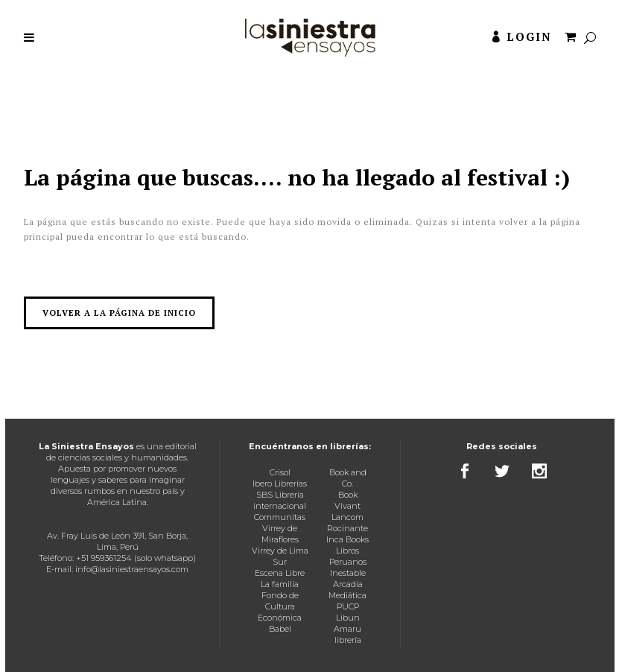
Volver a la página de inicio (119, 313)
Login (529, 37)
